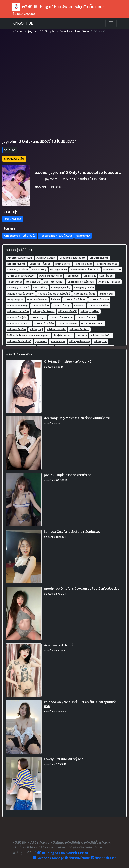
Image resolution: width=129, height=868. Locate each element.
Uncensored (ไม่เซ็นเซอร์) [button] (20, 236)
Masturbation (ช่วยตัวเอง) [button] (56, 236)
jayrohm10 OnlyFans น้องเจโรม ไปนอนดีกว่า (58, 31)
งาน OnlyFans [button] (13, 219)
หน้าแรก (18, 31)
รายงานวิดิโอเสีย (14, 159)
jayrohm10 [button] (83, 236)
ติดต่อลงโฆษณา (78, 858)
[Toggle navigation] (111, 23)
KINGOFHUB (23, 23)
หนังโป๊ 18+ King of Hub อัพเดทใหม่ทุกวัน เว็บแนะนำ (58, 7)
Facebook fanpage (49, 858)
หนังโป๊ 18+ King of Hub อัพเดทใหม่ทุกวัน (60, 853)
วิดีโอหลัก (10, 150)
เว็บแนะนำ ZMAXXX (24, 14)
